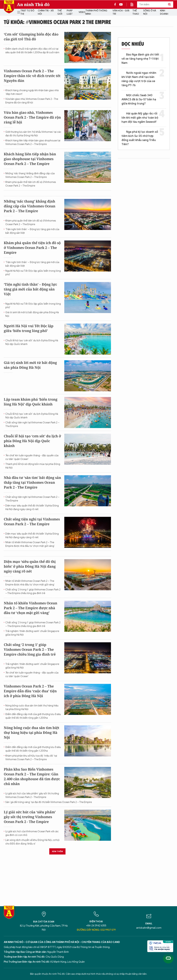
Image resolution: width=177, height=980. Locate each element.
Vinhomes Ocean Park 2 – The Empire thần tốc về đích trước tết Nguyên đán (32, 76)
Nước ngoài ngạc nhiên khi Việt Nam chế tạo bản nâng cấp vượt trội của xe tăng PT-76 (139, 79)
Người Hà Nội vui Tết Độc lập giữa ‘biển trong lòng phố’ (33, 273)
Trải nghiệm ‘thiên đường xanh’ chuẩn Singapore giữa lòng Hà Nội (32, 633)
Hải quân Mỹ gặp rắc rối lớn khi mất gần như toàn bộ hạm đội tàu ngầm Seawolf (140, 118)
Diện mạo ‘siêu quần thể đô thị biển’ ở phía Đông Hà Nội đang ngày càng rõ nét (32, 507)
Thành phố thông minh (96, 12)
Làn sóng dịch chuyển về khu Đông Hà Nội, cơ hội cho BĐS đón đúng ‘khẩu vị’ (32, 842)
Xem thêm (57, 851)
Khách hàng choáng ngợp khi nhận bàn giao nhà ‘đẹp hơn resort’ (32, 92)
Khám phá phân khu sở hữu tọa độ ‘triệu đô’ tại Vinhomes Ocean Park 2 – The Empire (31, 758)
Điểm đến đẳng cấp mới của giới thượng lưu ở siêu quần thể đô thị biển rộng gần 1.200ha (33, 716)
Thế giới (60, 12)
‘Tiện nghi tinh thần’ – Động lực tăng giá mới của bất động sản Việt (32, 231)
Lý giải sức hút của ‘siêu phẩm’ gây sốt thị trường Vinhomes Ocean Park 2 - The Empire (32, 795)
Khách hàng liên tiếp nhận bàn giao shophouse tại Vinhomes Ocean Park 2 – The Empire (33, 142)
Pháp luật (70, 12)
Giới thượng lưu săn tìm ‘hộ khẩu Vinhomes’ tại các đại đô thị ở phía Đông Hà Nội (33, 134)
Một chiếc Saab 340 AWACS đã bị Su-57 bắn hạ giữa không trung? (139, 99)
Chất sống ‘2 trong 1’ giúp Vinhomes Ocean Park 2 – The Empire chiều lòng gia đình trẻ (33, 591)
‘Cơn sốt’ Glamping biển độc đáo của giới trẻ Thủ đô (31, 37)
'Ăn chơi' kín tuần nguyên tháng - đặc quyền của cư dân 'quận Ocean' (32, 457)
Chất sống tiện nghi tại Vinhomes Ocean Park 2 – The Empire (32, 424)
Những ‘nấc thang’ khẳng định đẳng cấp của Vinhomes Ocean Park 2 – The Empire (30, 175)
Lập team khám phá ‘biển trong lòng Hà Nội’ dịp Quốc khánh (31, 402)
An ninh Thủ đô (33, 4)
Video (82, 12)
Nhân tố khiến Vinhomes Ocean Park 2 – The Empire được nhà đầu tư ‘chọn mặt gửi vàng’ (30, 544)
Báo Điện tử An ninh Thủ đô (9, 7)
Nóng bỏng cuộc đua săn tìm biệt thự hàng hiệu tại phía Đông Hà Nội (32, 707)
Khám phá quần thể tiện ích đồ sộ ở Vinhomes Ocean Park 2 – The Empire (31, 184)
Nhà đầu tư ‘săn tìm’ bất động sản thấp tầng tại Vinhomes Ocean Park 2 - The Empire (32, 482)
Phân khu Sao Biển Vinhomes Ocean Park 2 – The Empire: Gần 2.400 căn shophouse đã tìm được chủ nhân (32, 777)
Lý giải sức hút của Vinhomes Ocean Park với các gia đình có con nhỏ (32, 833)
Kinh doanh (164, 12)
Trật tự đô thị (27, 12)
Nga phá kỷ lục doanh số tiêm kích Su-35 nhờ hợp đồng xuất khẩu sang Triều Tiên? (140, 138)
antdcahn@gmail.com (149, 928)
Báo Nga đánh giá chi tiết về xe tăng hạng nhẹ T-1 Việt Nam (140, 59)
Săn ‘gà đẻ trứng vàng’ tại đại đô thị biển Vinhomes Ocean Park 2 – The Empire (49, 802)
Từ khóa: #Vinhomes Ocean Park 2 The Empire (57, 22)
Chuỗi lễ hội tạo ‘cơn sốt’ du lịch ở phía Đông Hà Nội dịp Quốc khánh (32, 342)
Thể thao (136, 12)
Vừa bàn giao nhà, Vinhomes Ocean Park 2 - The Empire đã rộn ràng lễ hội (32, 101)
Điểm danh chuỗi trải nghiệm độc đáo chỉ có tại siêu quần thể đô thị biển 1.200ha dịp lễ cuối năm (32, 51)
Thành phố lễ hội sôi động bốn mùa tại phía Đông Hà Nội (33, 466)
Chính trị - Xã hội (46, 12)
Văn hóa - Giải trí (121, 12)
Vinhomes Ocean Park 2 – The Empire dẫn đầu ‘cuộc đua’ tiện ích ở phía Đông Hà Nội (30, 691)
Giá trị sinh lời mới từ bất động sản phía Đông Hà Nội (32, 314)
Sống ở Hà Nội (150, 12)
